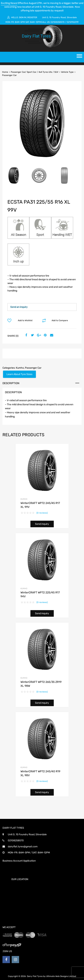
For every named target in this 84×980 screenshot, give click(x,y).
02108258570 (58, 22)
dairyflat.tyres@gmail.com (23, 847)
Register (32, 17)
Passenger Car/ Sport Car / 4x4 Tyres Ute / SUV (35, 72)
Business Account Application (19, 861)
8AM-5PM (20, 22)
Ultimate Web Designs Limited (61, 976)
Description (11, 383)
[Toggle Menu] (79, 57)
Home (5, 72)
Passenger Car (33, 368)
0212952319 (73, 22)
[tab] (42, 383)
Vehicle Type (67, 72)
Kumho (20, 368)
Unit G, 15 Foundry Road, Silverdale (59, 17)
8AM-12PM (36, 22)
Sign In (22, 17)
